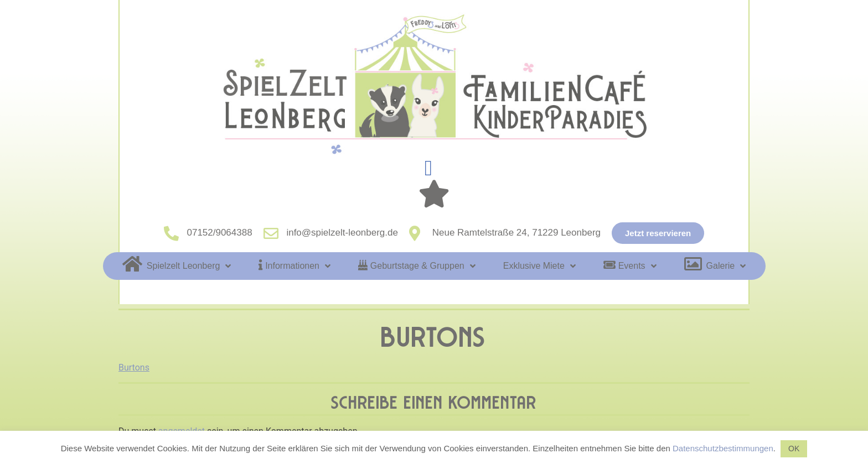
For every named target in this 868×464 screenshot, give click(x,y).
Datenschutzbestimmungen (723, 448)
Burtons (134, 367)
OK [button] (794, 449)
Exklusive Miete (539, 266)
